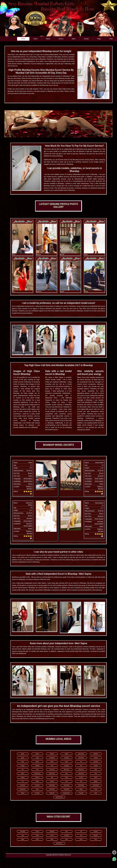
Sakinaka (23, 777)
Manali (52, 839)
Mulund (23, 773)
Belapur (81, 789)
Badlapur (96, 781)
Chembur (96, 758)
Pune (81, 781)
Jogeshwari (67, 766)
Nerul (67, 773)
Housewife (81, 793)
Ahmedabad (23, 831)
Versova (66, 777)
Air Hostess (37, 793)
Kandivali (96, 766)
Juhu (81, 766)
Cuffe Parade (81, 758)
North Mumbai (81, 785)
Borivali (67, 754)
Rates (74, 39)
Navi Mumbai (52, 789)
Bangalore (96, 835)
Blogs (99, 39)
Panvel (96, 789)
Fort (81, 762)
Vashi (52, 777)
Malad (96, 770)
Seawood (52, 781)
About (36, 39)
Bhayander (96, 754)
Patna (96, 839)
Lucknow (52, 835)
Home (23, 39)
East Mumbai (66, 785)
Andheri (23, 754)
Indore (66, 839)
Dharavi (52, 762)
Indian (96, 793)
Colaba (37, 758)
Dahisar (37, 762)
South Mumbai (96, 785)
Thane (37, 789)
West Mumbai (52, 785)
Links (111, 39)
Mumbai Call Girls (59, 797)
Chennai (37, 831)
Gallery (48, 39)
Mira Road (37, 785)
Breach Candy (81, 754)
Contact (86, 39)
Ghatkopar (37, 766)
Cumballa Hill (52, 758)
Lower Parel (52, 770)
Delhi (67, 831)
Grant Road (96, 762)
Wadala (37, 781)
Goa (81, 831)
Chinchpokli (67, 758)
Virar (23, 781)
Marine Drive (81, 770)
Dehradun (96, 831)
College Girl (52, 793)
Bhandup (52, 754)
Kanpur (81, 839)
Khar (23, 770)
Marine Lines (67, 770)
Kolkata (37, 835)
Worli (67, 781)
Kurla (37, 770)
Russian (23, 793)
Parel (96, 773)
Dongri (67, 762)
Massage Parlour (67, 793)
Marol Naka (23, 785)
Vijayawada (52, 831)
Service (61, 39)
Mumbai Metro (23, 789)
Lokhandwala (67, 789)
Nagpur (23, 839)
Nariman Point (52, 773)
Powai (52, 766)
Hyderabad (67, 835)
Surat (81, 835)
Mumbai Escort (59, 843)
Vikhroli (96, 777)
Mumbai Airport (37, 773)
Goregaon (23, 766)
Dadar (23, 762)
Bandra (37, 754)
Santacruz (37, 777)
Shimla (37, 839)
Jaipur (23, 835)
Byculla (23, 758)
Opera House (81, 773)
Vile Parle (81, 777)
